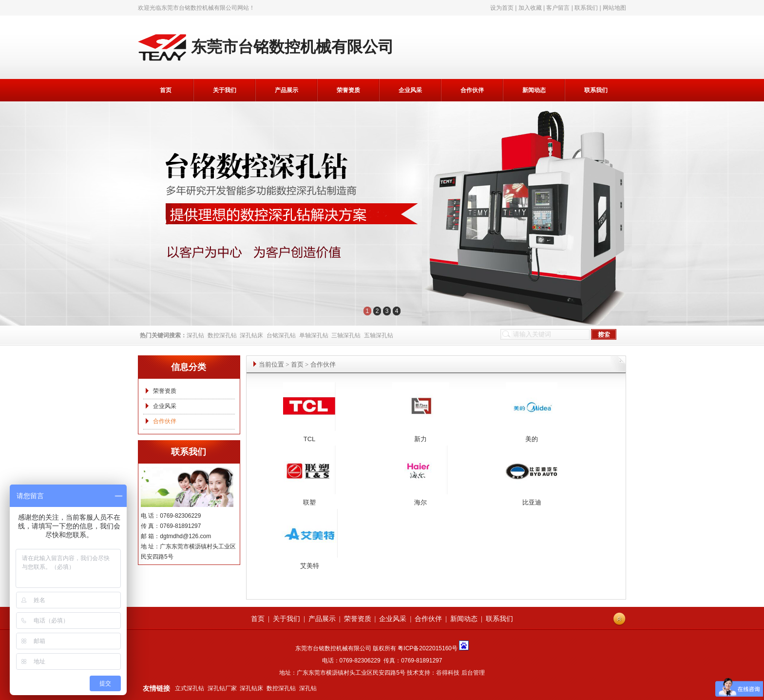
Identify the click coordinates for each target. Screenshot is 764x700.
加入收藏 (530, 8)
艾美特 (310, 566)
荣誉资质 (348, 90)
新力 (420, 439)
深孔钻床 (251, 335)
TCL (310, 439)
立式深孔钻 (190, 688)
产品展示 (286, 90)
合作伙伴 (472, 90)
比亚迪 (532, 502)
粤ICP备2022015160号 (428, 648)
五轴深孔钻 (379, 335)
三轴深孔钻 (346, 335)
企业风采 (410, 90)
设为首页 (502, 8)
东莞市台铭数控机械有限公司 (199, 8)
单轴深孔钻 (314, 335)
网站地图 (614, 8)
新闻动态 (534, 90)
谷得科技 (448, 673)
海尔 (420, 502)
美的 (532, 439)
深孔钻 (195, 335)
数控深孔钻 (222, 335)
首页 (166, 90)
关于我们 (225, 90)
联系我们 (586, 8)
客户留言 (558, 8)
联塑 (309, 502)
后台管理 (473, 673)
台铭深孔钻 (281, 335)
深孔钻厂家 (222, 688)
